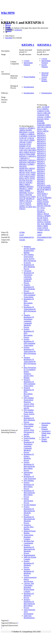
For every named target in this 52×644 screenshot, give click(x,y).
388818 (40, 232)
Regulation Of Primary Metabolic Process (29, 457)
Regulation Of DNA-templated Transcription (29, 295)
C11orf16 (31, 132)
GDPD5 (48, 125)
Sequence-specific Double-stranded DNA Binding (30, 250)
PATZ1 (33, 176)
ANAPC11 (23, 128)
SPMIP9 (47, 216)
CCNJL (47, 111)
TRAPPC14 (30, 199)
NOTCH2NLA (42, 194)
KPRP (33, 154)
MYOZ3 (22, 172)
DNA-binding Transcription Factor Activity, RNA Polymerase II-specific (30, 259)
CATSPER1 (23, 136)
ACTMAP (46, 107)
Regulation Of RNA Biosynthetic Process (29, 302)
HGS (43, 127)
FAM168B (41, 123)
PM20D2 (48, 198)
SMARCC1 (23, 189)
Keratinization (29, 87)
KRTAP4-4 (41, 169)
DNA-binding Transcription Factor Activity (29, 412)
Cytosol (27, 61)
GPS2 (25, 150)
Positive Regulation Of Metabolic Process (29, 564)
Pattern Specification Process (28, 501)
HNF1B (48, 127)
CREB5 (32, 140)
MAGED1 (23, 166)
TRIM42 (48, 224)
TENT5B (28, 195)
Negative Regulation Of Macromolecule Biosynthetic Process (29, 604)
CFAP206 (40, 115)
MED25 (32, 168)
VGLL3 (22, 205)
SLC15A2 (41, 210)
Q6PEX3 (40, 240)
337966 (22, 232)
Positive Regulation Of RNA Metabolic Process (29, 419)
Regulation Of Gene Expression (30, 478)
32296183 (18, 30)
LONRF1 (31, 164)
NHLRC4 (40, 192)
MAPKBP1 (47, 188)
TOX (43, 224)
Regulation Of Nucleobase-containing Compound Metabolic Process (29, 278)
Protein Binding (29, 77)
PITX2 (33, 178)
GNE (21, 150)
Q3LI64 (22, 240)
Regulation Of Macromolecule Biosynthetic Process (29, 494)
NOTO (33, 172)
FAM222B (41, 125)
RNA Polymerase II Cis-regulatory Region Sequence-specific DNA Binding (30, 373)
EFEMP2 (40, 121)
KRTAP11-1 (24, 156)
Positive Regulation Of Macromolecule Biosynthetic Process (29, 466)
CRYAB (22, 142)
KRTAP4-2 (41, 167)
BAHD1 (29, 130)
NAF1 (28, 172)
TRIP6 (45, 226)
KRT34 (46, 131)
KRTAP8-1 (41, 182)
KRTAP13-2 (41, 153)
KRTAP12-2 (41, 151)
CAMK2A (23, 134)
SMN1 (30, 189)
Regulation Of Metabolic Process (29, 596)
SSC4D (40, 218)
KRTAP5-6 (41, 173)
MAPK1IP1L (24, 168)
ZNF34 (47, 230)
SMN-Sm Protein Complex (30, 558)
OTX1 (22, 176)
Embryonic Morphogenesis (29, 617)
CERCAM (47, 113)
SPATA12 (40, 216)
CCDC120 (32, 136)
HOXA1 (33, 152)
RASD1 (46, 202)
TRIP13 (22, 201)
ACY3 (39, 109)
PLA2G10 (41, 198)
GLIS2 (28, 148)
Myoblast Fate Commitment (29, 542)
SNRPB (27, 191)
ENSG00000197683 (44, 237)
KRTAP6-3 (23, 164)
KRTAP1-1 (41, 133)
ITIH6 (28, 154)
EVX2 (29, 146)
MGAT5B (28, 170)
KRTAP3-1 (33, 160)
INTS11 (40, 131)
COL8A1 (40, 117)
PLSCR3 (22, 181)
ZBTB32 (22, 207)
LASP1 (48, 186)
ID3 (45, 129)
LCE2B (40, 188)
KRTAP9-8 (41, 186)
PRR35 (27, 185)
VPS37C (28, 205)
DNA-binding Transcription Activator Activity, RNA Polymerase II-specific (29, 429)
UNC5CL (29, 201)
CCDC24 (31, 138)
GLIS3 (33, 148)
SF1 (38, 208)
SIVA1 (43, 208)
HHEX (27, 152)
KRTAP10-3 (41, 137)
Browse (8, 25)
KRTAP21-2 (41, 159)
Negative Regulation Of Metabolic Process (29, 572)
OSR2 (33, 174)
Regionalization (29, 555)
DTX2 (29, 144)
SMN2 (22, 191)
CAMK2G (31, 134)
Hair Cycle (45, 437)
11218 (21, 235)
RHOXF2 (30, 187)
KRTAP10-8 (41, 143)
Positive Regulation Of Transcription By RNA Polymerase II (30, 351)
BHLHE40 (23, 132)
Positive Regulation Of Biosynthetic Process (29, 486)
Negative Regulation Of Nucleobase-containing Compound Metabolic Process (29, 321)
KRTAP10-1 (41, 135)
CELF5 (26, 140)
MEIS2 (22, 170)
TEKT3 (22, 195)
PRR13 (22, 185)
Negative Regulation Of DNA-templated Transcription (29, 383)
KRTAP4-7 (41, 171)
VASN (39, 228)
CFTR (47, 115)
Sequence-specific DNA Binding (29, 527)
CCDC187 (23, 138)
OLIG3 (28, 174)
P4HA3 (27, 176)
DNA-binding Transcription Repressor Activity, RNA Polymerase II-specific (29, 403)
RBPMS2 (23, 187)
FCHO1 (22, 148)
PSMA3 (40, 202)
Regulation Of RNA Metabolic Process (29, 267)
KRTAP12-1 (41, 149)
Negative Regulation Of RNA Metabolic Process (29, 288)
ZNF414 (22, 209)
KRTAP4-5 (23, 162)
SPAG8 (46, 214)
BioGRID (9, 38)
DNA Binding (29, 481)
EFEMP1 (23, 146)
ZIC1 (35, 207)
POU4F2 (29, 183)
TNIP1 (33, 197)
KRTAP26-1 (44, 45)
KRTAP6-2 (32, 162)
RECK (46, 204)
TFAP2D (22, 197)
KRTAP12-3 (25, 158)
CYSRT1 (29, 142)
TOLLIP (22, 199)
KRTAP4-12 (41, 165)
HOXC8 (22, 154)
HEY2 (22, 152)
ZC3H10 (29, 207)
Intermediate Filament (28, 64)
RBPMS (40, 204)
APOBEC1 (31, 128)
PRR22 (40, 200)
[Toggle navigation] (2, 20)
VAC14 (22, 203)
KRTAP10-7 (41, 141)
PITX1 (27, 178)
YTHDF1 (40, 230)
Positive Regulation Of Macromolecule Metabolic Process (29, 511)
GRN (30, 150)
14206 (39, 235)
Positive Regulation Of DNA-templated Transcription (29, 342)
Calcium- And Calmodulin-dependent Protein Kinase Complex (29, 587)
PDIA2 (22, 178)
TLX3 (28, 197)
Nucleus (27, 436)
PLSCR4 (29, 181)
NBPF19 (48, 190)
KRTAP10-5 (41, 139)
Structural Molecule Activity (45, 75)
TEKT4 (46, 220)
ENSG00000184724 (27, 237)
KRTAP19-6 (41, 155)
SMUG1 (40, 214)
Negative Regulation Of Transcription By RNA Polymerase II (30, 362)
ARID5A (22, 130)
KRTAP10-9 (41, 145)
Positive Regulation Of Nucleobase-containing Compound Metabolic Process (29, 446)
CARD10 (40, 111)
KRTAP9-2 (41, 184)
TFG (39, 224)
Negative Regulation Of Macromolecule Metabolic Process (29, 549)
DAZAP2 (23, 144)
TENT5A (40, 222)
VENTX (28, 203)
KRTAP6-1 (28, 45)
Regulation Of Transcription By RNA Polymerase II (30, 310)
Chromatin (28, 271)
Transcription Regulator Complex (29, 537)
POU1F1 (22, 183)
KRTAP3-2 (41, 163)
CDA (21, 140)
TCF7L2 (30, 193)
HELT (34, 150)
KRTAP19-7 (41, 157)
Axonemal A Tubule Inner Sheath (46, 433)
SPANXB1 (23, 193)
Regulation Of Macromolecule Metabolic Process (29, 520)
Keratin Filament (45, 66)
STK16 (45, 218)
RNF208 (47, 206)
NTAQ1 (22, 174)
